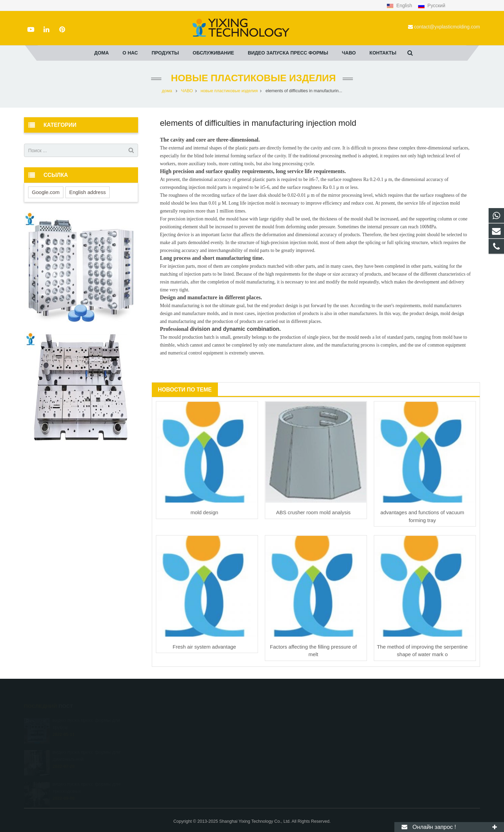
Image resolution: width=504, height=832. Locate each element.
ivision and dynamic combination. (237, 329)
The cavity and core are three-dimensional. (210, 140)
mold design (204, 512)
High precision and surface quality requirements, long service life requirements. (253, 171)
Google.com (46, 192)
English (400, 5)
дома (167, 91)
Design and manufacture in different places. (211, 297)
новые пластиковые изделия (252, 78)
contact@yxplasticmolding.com (447, 27)
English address (88, 192)
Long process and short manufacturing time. (212, 258)
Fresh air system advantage (204, 647)
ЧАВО (187, 91)
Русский (432, 5)
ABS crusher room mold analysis (314, 512)
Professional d (176, 329)
